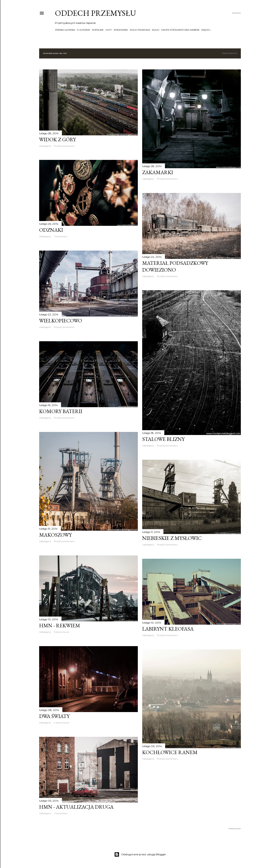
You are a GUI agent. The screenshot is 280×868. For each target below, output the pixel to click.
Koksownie (121, 30)
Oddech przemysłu (95, 13)
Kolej (156, 30)
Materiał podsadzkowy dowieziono (175, 266)
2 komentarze (62, 723)
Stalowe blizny (163, 439)
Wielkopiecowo (61, 321)
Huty (109, 30)
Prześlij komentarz (64, 146)
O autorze (84, 30)
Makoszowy (55, 535)
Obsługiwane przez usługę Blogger (140, 854)
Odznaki (51, 230)
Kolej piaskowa (140, 30)
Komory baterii (61, 411)
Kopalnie (98, 30)
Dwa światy (54, 716)
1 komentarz (61, 236)
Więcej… (206, 30)
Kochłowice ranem (170, 752)
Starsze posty (235, 829)
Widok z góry (58, 139)
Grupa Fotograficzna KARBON (180, 30)
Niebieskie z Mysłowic (172, 538)
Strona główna (65, 30)
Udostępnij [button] (45, 146)
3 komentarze (61, 632)
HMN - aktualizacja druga (76, 807)
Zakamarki (158, 172)
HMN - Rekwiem (60, 625)
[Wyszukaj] (237, 13)
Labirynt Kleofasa (168, 629)
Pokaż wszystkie (229, 53)
